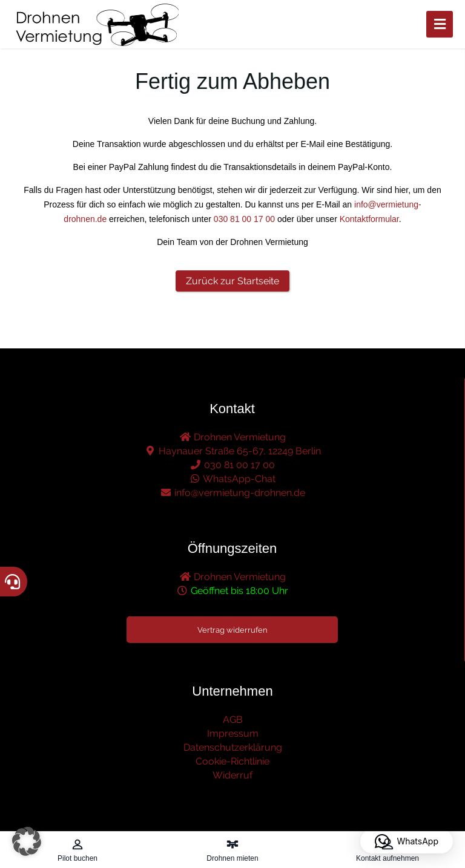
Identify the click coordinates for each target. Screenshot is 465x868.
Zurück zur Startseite (232, 281)
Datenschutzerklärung (233, 747)
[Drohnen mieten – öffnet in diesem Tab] (232, 850)
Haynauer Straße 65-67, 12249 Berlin (232, 451)
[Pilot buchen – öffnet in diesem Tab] (77, 850)
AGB (233, 720)
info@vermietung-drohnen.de (232, 493)
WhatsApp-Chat (232, 479)
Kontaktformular (369, 219)
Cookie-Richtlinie (232, 761)
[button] (27, 841)
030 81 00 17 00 (244, 219)
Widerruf (232, 775)
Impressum (233, 733)
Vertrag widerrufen (232, 630)
